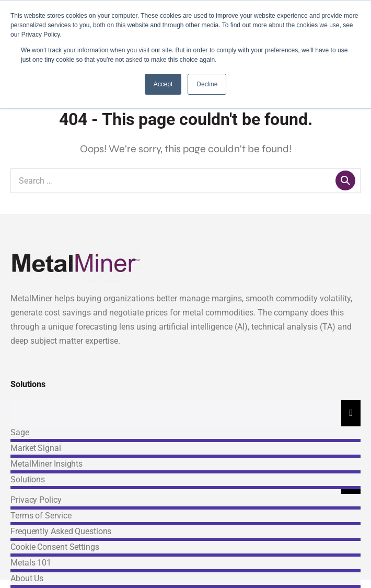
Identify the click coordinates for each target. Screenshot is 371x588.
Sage (20, 432)
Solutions (28, 479)
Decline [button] (207, 84)
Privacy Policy (36, 500)
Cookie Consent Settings (55, 547)
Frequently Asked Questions (61, 531)
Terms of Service (41, 516)
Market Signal (36, 448)
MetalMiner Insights (47, 464)
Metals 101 (31, 563)
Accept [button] (163, 84)
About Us (27, 578)
